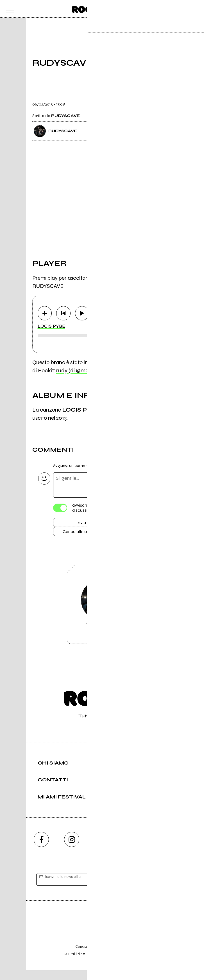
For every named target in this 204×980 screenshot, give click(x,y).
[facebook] (41, 850)
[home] (90, 8)
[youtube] (102, 850)
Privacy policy (117, 957)
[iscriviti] (156, 890)
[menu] (9, 9)
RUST (154, 410)
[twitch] (132, 850)
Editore (102, 930)
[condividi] (167, 101)
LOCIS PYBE (51, 326)
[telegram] (163, 850)
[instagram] (72, 850)
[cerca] (184, 9)
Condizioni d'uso (89, 957)
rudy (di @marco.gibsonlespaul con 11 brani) (109, 371)
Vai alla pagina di (102, 615)
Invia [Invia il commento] (81, 524)
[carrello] (174, 9)
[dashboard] (196, 9)
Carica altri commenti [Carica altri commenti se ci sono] (87, 534)
